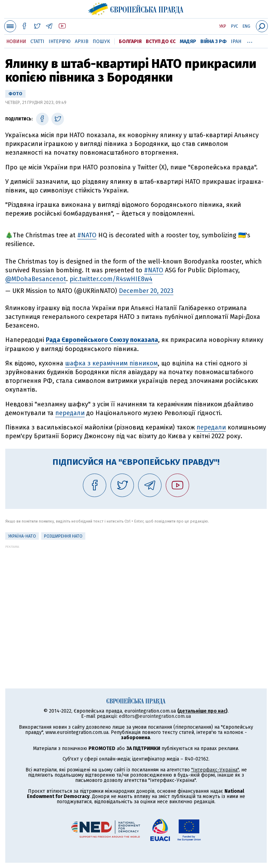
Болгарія (130, 41)
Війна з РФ (213, 41)
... (250, 40)
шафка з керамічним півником (111, 363)
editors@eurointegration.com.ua (155, 716)
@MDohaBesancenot (36, 279)
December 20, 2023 (146, 291)
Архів (82, 41)
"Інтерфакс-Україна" (215, 770)
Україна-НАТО (22, 536)
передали (70, 413)
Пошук (101, 41)
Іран (236, 41)
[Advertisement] (136, 597)
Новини (16, 41)
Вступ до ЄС (161, 41)
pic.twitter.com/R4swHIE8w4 (111, 279)
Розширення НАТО (63, 536)
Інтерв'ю (60, 41)
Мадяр (188, 41)
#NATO (87, 235)
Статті (37, 41)
